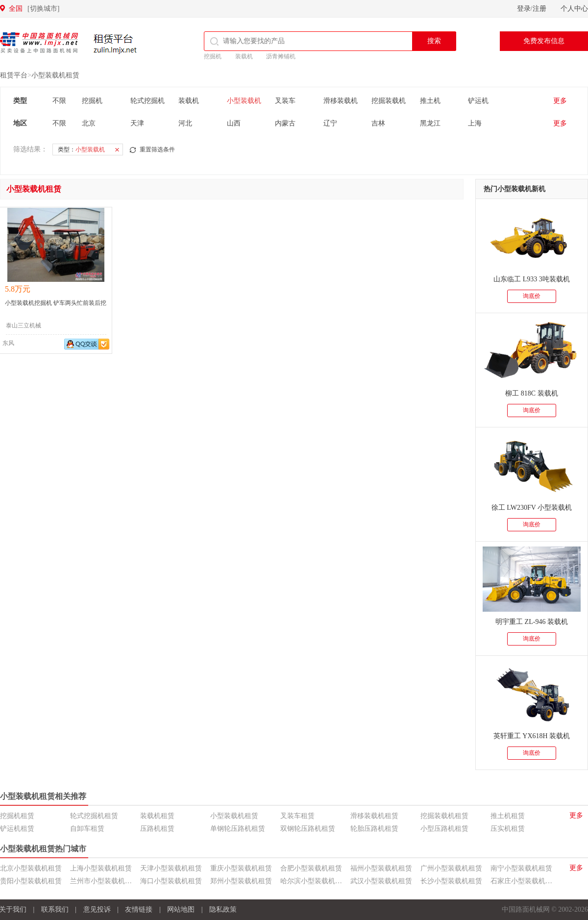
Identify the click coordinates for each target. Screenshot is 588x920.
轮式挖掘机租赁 (94, 816)
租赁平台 (117, 44)
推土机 (430, 101)
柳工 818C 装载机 (531, 393)
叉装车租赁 (297, 816)
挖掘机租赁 (17, 816)
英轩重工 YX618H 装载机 (532, 736)
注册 (539, 9)
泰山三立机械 (24, 325)
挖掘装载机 (389, 101)
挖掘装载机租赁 (444, 816)
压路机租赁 (157, 829)
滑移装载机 (341, 101)
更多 (560, 101)
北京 (89, 123)
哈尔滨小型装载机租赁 (315, 881)
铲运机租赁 (17, 829)
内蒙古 (285, 123)
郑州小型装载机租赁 (241, 881)
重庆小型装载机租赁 (241, 868)
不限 (59, 101)
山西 (234, 123)
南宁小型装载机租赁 (521, 868)
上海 (475, 123)
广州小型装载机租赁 (451, 868)
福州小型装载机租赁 (381, 868)
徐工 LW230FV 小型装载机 (532, 508)
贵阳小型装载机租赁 (31, 881)
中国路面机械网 (39, 43)
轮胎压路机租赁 (374, 829)
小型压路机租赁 (444, 829)
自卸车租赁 (87, 829)
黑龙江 (430, 123)
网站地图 (181, 909)
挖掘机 (213, 56)
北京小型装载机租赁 (31, 868)
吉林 (378, 123)
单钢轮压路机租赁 (238, 829)
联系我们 (55, 909)
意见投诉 (97, 909)
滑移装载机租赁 (374, 816)
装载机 (244, 56)
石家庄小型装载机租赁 (525, 881)
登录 (524, 9)
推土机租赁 (508, 816)
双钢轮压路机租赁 (308, 829)
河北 (185, 123)
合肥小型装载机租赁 (311, 868)
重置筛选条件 (157, 149)
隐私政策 (223, 909)
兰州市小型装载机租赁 (104, 881)
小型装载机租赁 (55, 75)
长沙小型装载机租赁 (451, 881)
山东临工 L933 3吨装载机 (532, 279)
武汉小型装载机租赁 (381, 881)
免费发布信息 (544, 41)
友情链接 (139, 909)
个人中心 (574, 9)
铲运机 (478, 101)
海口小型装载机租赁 (171, 881)
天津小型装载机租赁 (171, 868)
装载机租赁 (157, 816)
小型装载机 (244, 101)
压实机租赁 (508, 829)
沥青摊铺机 (281, 56)
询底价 (532, 296)
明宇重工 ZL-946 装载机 (532, 622)
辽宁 (330, 123)
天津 (137, 123)
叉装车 (285, 101)
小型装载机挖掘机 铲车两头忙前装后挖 (56, 303)
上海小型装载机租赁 (101, 868)
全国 (34, 9)
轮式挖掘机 (147, 101)
